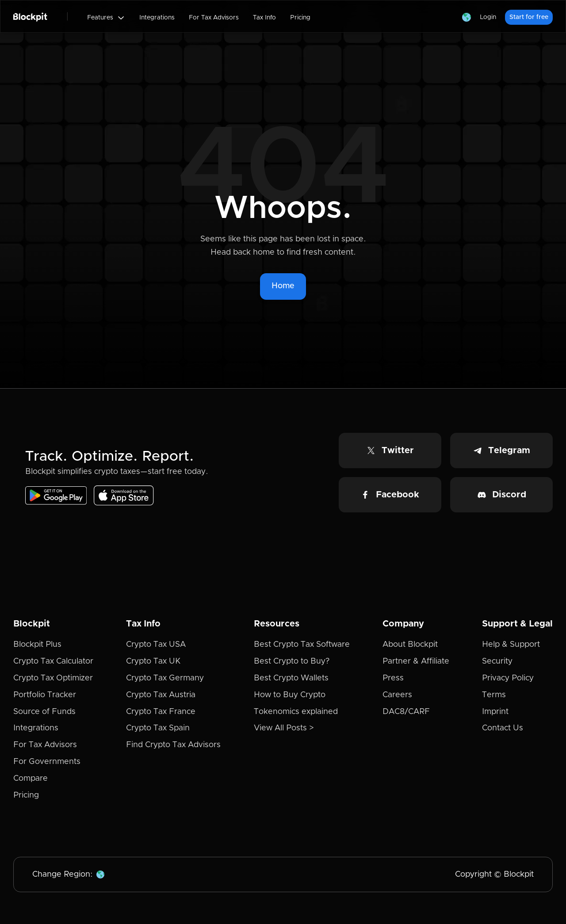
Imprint (495, 712)
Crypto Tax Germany (165, 678)
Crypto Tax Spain (158, 728)
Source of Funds (44, 712)
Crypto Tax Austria (161, 695)
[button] (106, 18)
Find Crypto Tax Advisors (173, 745)
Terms (494, 695)
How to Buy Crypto (290, 695)
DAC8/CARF (406, 712)
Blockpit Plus (37, 645)
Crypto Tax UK (153, 661)
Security (497, 661)
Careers (397, 695)
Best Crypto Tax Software (302, 645)
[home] (30, 16)
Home (283, 286)
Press (393, 678)
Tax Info (264, 18)
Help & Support (511, 645)
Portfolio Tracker (45, 695)
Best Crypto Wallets (291, 678)
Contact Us (503, 728)
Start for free (529, 17)
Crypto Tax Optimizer (53, 678)
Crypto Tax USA (156, 645)
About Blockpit (410, 645)
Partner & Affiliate (416, 661)
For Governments (47, 762)
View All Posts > (284, 728)
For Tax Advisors (214, 18)
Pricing (300, 18)
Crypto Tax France (161, 712)
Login (488, 17)
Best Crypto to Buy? (292, 661)
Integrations (157, 18)
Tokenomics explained (296, 712)
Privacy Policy (508, 678)
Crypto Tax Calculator (53, 661)
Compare (31, 779)
